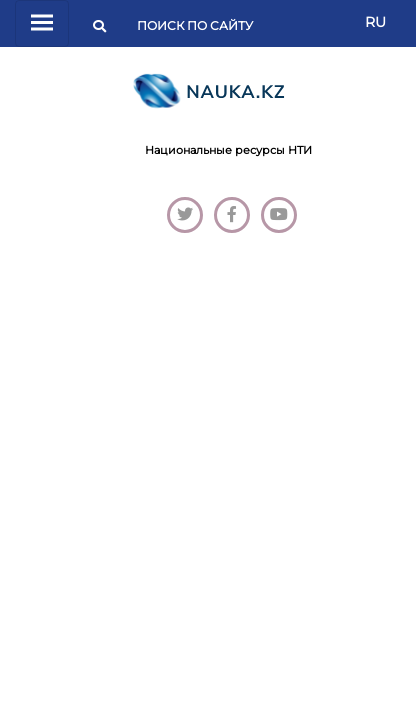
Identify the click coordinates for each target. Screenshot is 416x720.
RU (375, 22)
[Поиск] (201, 26)
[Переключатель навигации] (42, 23)
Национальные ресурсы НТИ (228, 150)
